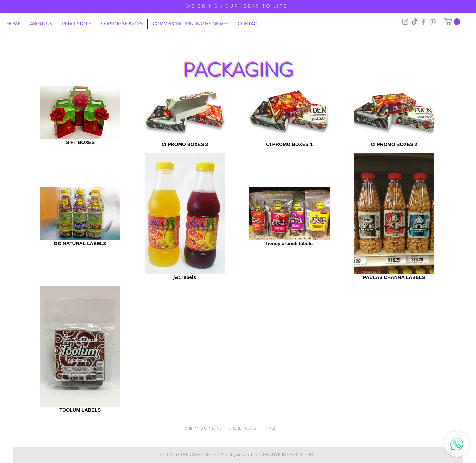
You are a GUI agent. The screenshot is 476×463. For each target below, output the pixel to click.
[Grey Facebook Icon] (424, 22)
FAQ (271, 428)
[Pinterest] (433, 22)
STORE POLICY (243, 428)
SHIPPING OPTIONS (203, 428)
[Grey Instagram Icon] (405, 22)
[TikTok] (414, 22)
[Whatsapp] (457, 444)
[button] (452, 22)
